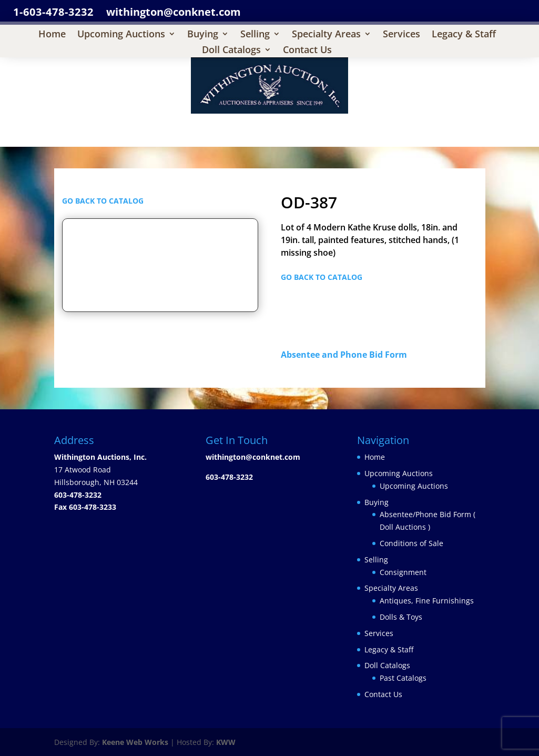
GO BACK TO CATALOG (103, 201)
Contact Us (307, 51)
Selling (255, 35)
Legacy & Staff (464, 35)
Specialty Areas (326, 35)
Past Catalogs (403, 678)
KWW (226, 742)
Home (52, 35)
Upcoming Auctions (121, 35)
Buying (203, 35)
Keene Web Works (135, 742)
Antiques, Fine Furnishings (427, 601)
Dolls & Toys (401, 617)
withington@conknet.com (253, 457)
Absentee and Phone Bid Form (347, 355)
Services (401, 35)
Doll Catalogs (231, 51)
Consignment (403, 572)
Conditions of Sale (411, 543)
